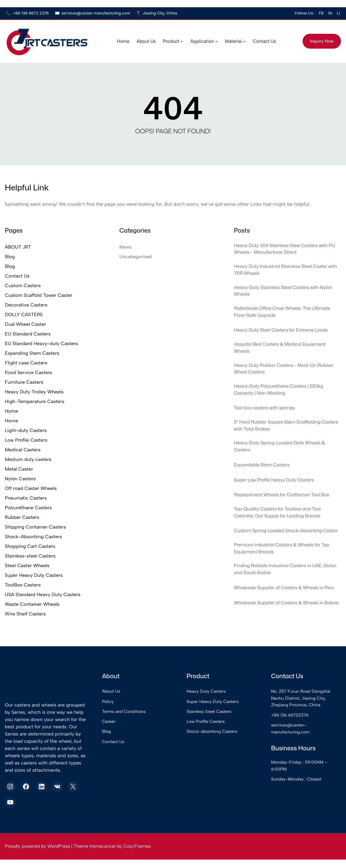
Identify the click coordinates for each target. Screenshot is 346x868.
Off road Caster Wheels (31, 488)
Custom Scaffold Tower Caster (39, 295)
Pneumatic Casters (26, 498)
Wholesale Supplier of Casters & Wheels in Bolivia (284, 642)
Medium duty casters (28, 459)
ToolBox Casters (23, 585)
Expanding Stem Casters (32, 353)
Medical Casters (23, 450)
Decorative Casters (26, 305)
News (125, 247)
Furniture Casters (24, 382)
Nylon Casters (20, 479)
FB (321, 13)
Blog (10, 257)
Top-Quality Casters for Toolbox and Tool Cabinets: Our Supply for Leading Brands (283, 528)
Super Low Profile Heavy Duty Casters (279, 494)
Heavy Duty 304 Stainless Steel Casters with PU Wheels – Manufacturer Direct (287, 250)
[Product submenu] (181, 41)
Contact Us (17, 276)
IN (330, 13)
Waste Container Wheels (32, 604)
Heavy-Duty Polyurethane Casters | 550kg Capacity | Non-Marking (284, 401)
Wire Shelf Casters (25, 614)
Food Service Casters (28, 372)
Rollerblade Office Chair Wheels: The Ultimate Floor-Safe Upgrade (277, 318)
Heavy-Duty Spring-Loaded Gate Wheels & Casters (285, 461)
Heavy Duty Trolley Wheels (34, 392)
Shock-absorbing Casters (225, 762)
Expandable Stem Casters (265, 480)
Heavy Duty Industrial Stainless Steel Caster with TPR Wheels (286, 272)
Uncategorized (136, 257)
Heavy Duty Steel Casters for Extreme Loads (287, 336)
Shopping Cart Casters (30, 546)
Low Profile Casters (26, 440)
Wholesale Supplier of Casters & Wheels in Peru (284, 619)
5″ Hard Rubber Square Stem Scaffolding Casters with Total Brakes (283, 438)
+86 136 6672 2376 (27, 13)
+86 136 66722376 (297, 746)
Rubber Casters (22, 517)
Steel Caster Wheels (27, 566)
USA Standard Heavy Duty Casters (43, 595)
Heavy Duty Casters (219, 722)
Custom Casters (23, 286)
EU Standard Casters (28, 334)
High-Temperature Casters (35, 401)
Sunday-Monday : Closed (303, 810)
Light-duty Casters (26, 430)
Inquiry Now (321, 41)
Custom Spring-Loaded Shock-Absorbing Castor (283, 551)
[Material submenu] (244, 41)
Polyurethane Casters (28, 508)
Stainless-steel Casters (30, 556)
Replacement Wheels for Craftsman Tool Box (288, 510)
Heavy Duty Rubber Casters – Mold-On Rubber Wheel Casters (280, 378)
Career (127, 752)
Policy (126, 732)
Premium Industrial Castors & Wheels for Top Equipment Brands (287, 574)
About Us (130, 722)
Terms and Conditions (143, 742)
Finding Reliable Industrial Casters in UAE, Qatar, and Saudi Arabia (284, 596)
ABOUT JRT (18, 247)
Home (11, 411)
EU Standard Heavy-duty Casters (41, 343)
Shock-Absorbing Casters (33, 537)
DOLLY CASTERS (24, 315)
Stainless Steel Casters (222, 742)
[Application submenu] (216, 41)
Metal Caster (19, 469)
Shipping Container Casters (35, 527)
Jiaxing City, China (156, 13)
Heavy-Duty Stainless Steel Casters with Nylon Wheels (282, 295)
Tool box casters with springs (268, 419)
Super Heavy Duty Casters (34, 575)
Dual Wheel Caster (25, 324)
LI (338, 13)
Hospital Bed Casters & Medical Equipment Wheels (286, 355)
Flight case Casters (26, 363)
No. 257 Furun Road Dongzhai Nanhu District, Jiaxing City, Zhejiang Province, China (308, 729)
